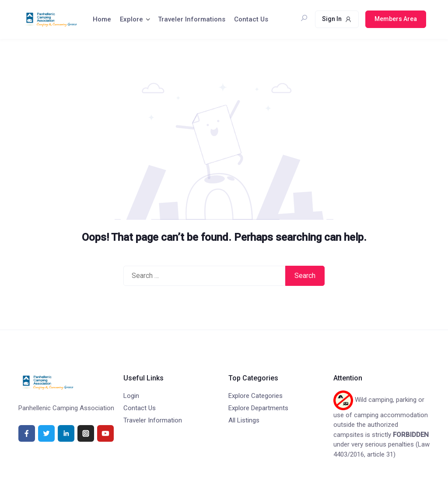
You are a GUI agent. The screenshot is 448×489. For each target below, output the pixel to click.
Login (131, 396)
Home (102, 19)
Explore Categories (255, 396)
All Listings (244, 420)
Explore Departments (258, 408)
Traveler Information (153, 420)
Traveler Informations (192, 19)
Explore (131, 19)
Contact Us (251, 19)
